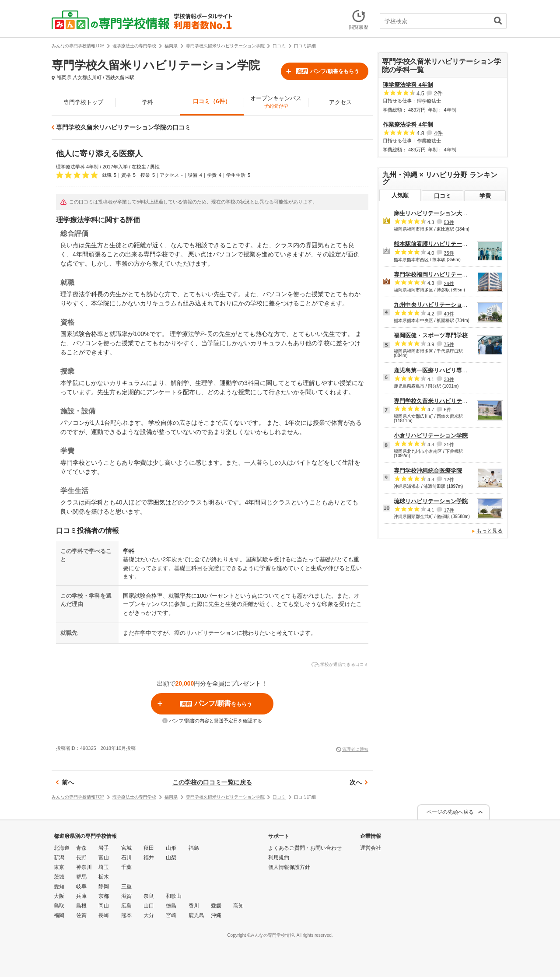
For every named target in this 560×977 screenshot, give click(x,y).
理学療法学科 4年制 (408, 85)
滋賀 (126, 896)
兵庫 (81, 896)
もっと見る (490, 531)
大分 (149, 915)
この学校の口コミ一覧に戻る (212, 782)
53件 (449, 222)
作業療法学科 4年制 (408, 124)
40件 (449, 314)
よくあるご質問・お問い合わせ (305, 848)
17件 (449, 510)
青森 (81, 848)
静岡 (104, 886)
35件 (449, 253)
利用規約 (279, 858)
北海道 (62, 848)
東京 (59, 867)
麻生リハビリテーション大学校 (434, 213)
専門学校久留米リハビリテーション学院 (445, 401)
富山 (104, 858)
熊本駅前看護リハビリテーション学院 (442, 244)
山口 (149, 906)
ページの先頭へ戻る (450, 812)
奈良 (149, 896)
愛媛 (216, 906)
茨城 (59, 877)
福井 (149, 858)
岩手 (104, 848)
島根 (81, 906)
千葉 (126, 867)
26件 (449, 283)
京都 (104, 896)
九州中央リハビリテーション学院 (436, 305)
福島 (194, 848)
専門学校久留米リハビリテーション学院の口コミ (123, 127)
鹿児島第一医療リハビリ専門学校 (436, 370)
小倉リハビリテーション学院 (431, 436)
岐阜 (81, 886)
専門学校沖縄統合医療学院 (428, 471)
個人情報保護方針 (289, 867)
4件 (438, 133)
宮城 (126, 848)
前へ (68, 782)
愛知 (59, 886)
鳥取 (59, 906)
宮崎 (171, 915)
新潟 (59, 858)
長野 (81, 858)
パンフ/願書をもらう (327, 71)
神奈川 (84, 867)
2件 (438, 93)
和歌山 (174, 896)
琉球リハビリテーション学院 (431, 501)
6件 (447, 410)
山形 (171, 848)
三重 (126, 886)
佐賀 (81, 915)
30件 (449, 379)
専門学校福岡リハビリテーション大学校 (445, 275)
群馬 (81, 877)
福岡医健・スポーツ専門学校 (431, 335)
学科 (147, 102)
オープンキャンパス (276, 102)
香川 (194, 906)
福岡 (59, 915)
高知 (238, 906)
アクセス (340, 102)
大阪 (59, 896)
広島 (126, 906)
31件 (449, 445)
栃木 (104, 877)
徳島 (171, 906)
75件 (449, 344)
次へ (356, 782)
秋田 (149, 848)
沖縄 (216, 915)
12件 (449, 480)
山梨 (171, 858)
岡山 (104, 906)
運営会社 (371, 848)
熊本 (126, 915)
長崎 (104, 915)
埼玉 (104, 867)
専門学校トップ (83, 102)
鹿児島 (196, 915)
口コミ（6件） (212, 101)
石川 (126, 858)
